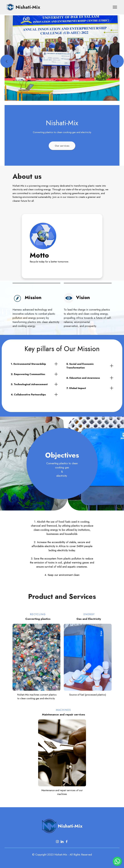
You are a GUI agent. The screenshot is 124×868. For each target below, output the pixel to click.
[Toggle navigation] (115, 7)
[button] (7, 61)
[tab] (34, 364)
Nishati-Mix (28, 7)
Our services (62, 146)
